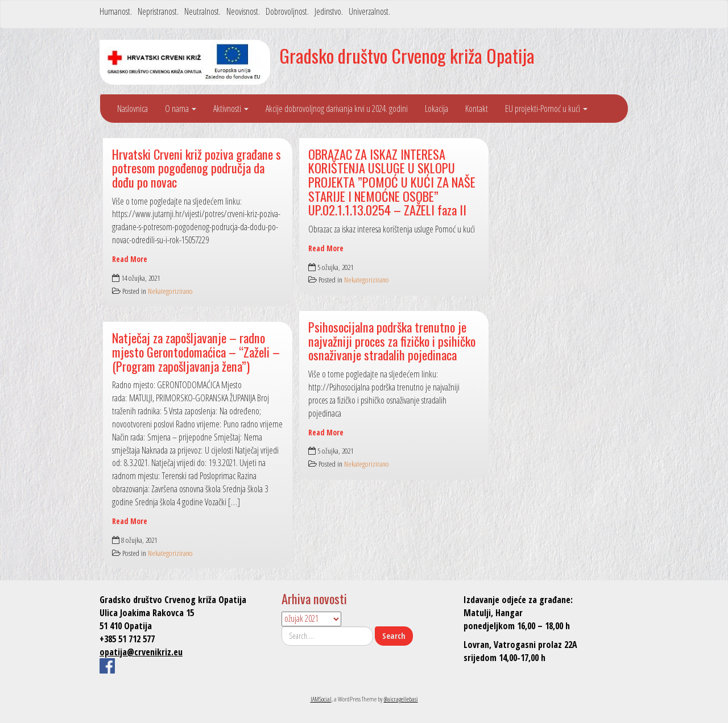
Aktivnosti (231, 109)
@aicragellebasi (401, 699)
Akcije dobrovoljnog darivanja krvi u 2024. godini (337, 109)
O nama (181, 109)
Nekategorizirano (170, 291)
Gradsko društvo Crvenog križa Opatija (407, 55)
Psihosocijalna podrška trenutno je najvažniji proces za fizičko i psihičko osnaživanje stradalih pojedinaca (392, 340)
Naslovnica (133, 109)
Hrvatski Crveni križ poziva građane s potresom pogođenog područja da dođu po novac (197, 168)
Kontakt (477, 109)
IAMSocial (321, 699)
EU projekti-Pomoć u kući (546, 109)
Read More (130, 259)
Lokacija (437, 109)
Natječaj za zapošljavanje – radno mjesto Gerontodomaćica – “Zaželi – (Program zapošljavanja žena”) (196, 351)
